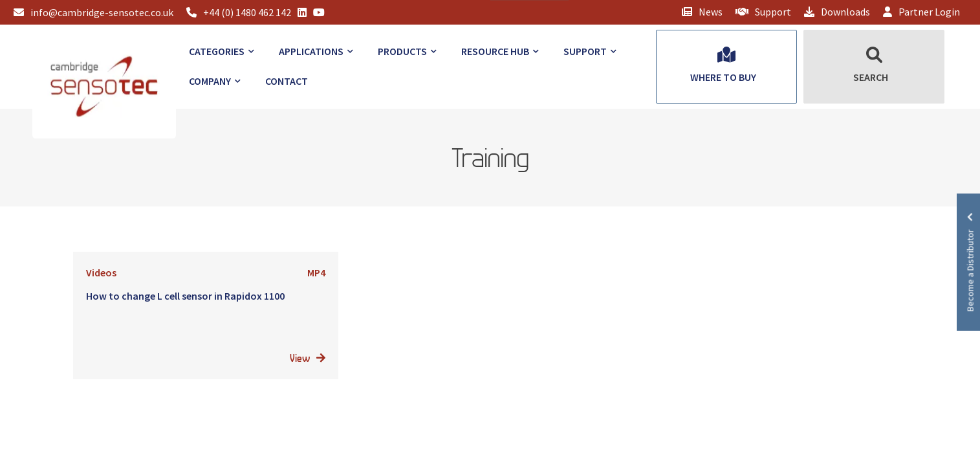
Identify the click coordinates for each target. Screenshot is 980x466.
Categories (217, 51)
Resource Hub (495, 51)
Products (402, 51)
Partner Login (921, 12)
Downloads (837, 12)
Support (763, 12)
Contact (287, 81)
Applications (311, 51)
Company (210, 81)
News (702, 12)
